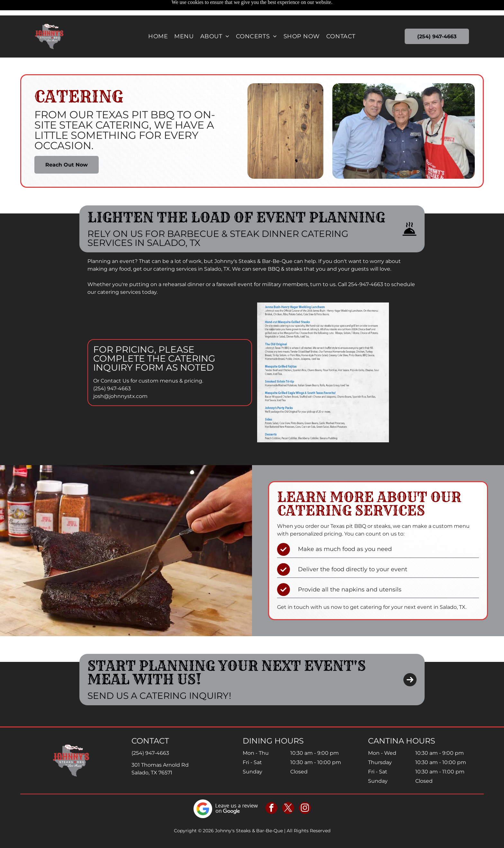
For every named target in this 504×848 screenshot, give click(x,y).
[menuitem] (158, 21)
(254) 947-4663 (112, 372)
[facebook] (271, 793)
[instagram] (305, 793)
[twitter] (288, 793)
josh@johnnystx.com (120, 380)
